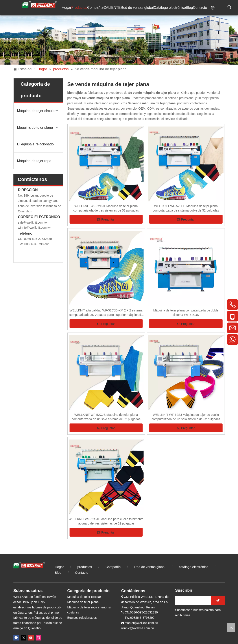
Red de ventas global (150, 567)
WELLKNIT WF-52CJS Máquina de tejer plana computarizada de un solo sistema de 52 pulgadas (106, 417)
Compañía (113, 567)
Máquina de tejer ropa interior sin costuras (40, 161)
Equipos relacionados (82, 618)
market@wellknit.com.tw (141, 623)
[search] (192, 600)
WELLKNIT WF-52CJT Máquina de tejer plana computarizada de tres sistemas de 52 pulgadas (106, 208)
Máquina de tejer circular (36, 111)
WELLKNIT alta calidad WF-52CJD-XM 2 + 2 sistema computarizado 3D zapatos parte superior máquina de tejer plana (106, 313)
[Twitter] (23, 638)
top (231, 628)
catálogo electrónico (193, 567)
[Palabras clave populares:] (229, 7)
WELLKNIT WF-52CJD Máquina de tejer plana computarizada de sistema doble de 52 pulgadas (186, 208)
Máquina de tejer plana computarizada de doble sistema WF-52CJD (186, 313)
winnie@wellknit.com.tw (34, 228)
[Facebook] (16, 638)
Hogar (59, 567)
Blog (59, 573)
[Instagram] (38, 638)
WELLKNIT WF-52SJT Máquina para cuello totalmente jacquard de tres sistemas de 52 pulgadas (106, 521)
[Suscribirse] (218, 600)
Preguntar (106, 219)
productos (85, 567)
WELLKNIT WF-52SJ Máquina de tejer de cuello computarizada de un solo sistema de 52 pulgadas (186, 417)
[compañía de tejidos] (119, 40)
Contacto (82, 573)
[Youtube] (31, 638)
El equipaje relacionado (35, 144)
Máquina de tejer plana (35, 128)
